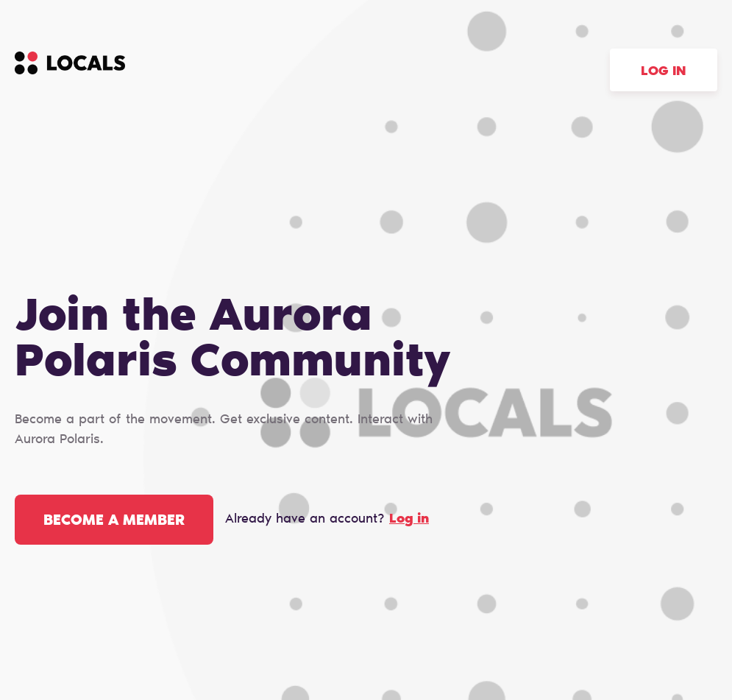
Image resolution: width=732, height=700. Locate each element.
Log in (664, 72)
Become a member (114, 521)
